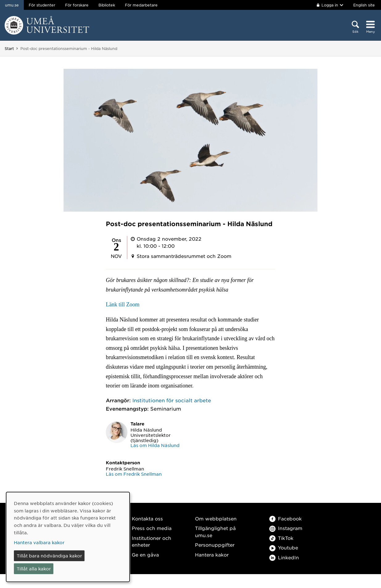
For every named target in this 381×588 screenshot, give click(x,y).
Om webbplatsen (216, 518)
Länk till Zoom (123, 304)
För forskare (77, 5)
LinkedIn (284, 557)
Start (9, 48)
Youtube (284, 547)
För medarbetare (141, 5)
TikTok (281, 538)
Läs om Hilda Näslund (155, 445)
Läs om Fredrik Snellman (134, 474)
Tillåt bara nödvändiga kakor (49, 556)
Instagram (286, 528)
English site (364, 5)
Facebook (286, 518)
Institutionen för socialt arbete (172, 400)
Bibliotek (107, 5)
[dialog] (68, 537)
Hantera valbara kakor (39, 542)
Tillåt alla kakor (34, 569)
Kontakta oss (147, 518)
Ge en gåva (145, 555)
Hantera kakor (212, 555)
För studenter (42, 5)
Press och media (152, 528)
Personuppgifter (215, 545)
